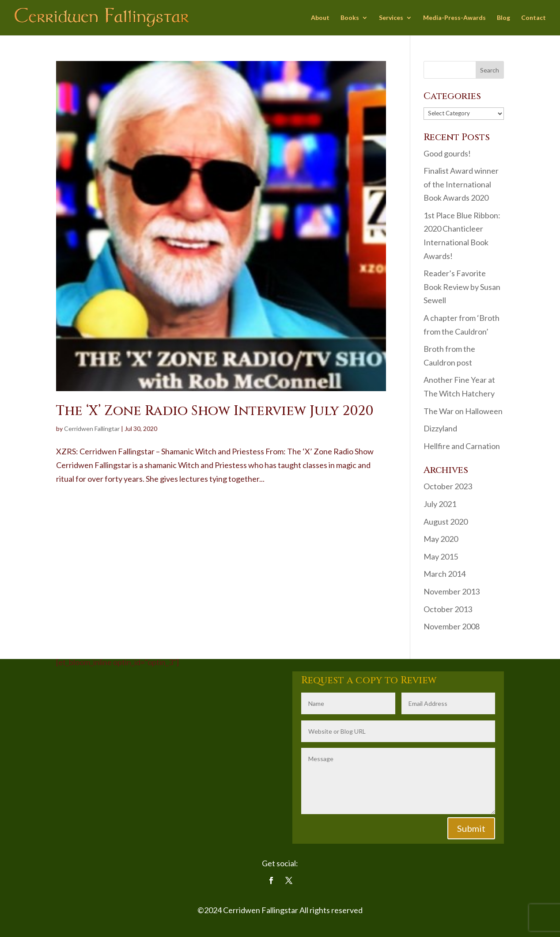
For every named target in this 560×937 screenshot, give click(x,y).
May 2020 (441, 539)
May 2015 (441, 556)
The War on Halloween (463, 411)
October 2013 (448, 609)
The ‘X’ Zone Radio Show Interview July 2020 (215, 411)
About (320, 18)
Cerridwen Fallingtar (92, 429)
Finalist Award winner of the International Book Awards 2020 (461, 184)
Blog (503, 18)
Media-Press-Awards (454, 18)
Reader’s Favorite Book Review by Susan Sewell (462, 287)
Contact (534, 18)
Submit (471, 828)
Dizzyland (440, 428)
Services (391, 18)
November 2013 (452, 591)
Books (350, 18)
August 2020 (446, 522)
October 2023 (448, 486)
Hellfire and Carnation (462, 446)
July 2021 (440, 504)
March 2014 (445, 574)
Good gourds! (447, 153)
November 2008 (452, 626)
